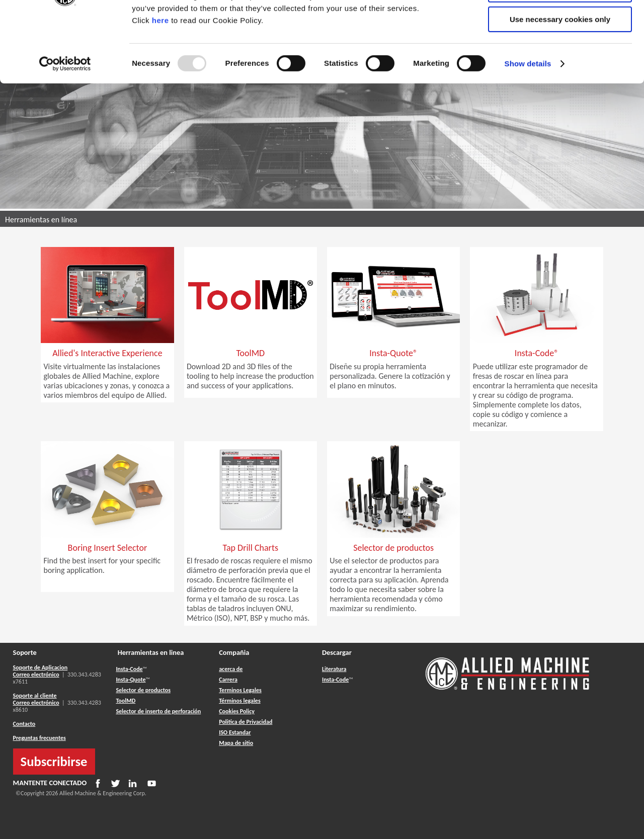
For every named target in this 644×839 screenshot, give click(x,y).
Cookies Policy (237, 711)
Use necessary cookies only (560, 84)
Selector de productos (143, 690)
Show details (528, 128)
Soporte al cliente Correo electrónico (36, 699)
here (160, 85)
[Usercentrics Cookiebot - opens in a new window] (65, 128)
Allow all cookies (560, 25)
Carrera (228, 680)
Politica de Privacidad (246, 722)
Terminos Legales (240, 690)
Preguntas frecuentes (39, 738)
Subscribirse (54, 762)
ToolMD (126, 701)
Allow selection (560, 55)
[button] (107, 370)
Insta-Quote (131, 680)
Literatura (334, 669)
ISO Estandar (235, 732)
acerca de (231, 669)
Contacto (24, 724)
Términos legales (239, 701)
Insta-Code (129, 669)
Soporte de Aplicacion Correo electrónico (41, 671)
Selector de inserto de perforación (158, 711)
